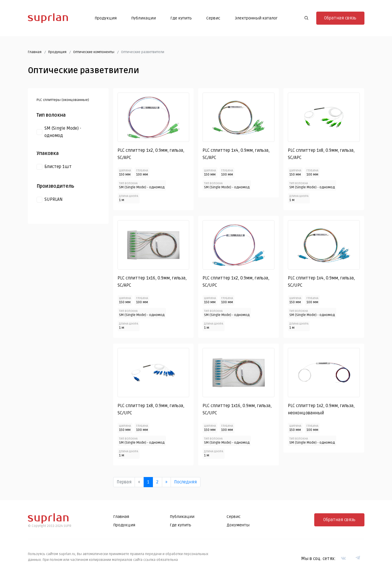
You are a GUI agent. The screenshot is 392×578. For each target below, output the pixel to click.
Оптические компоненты (94, 52)
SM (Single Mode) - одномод (63, 132)
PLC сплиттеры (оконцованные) (63, 100)
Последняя (185, 482)
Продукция (106, 18)
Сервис (213, 18)
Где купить (181, 18)
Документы (238, 525)
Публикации (143, 18)
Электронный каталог (256, 18)
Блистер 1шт (58, 167)
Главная (35, 52)
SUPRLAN (54, 199)
